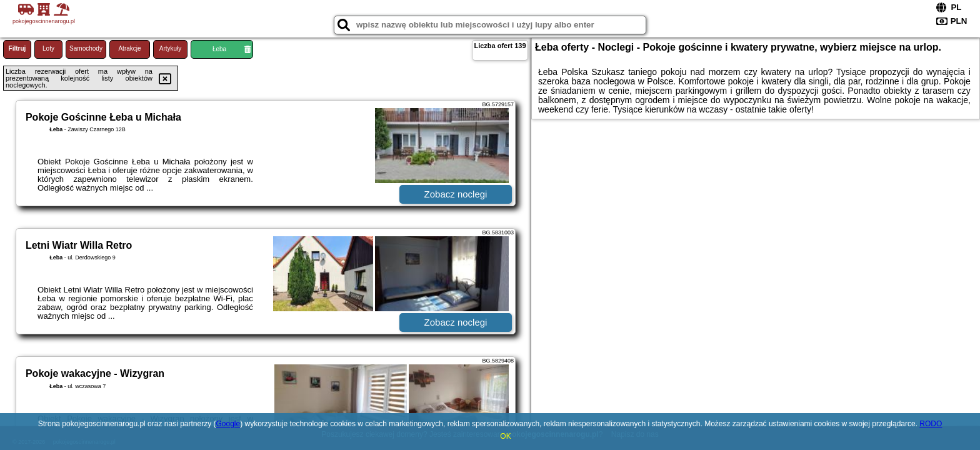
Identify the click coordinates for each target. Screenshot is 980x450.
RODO (931, 424)
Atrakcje (129, 48)
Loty (48, 48)
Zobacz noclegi (456, 194)
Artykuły (171, 48)
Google (228, 424)
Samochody (86, 48)
